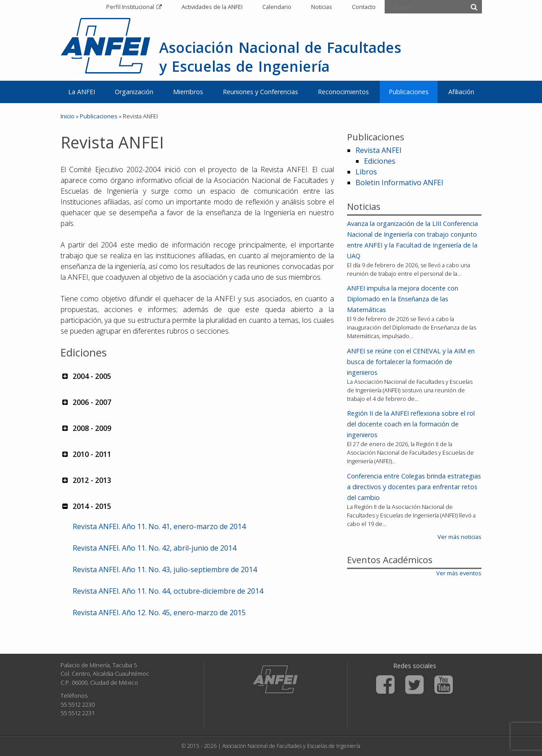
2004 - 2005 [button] (86, 376)
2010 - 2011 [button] (86, 454)
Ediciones (380, 161)
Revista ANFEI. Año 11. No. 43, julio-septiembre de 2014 (165, 569)
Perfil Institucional (130, 7)
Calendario (277, 7)
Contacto (364, 7)
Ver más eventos (459, 573)
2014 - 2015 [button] (86, 506)
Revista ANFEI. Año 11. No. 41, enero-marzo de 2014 (159, 526)
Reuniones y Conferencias (260, 92)
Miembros (188, 92)
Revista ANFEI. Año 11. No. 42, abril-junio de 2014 (154, 548)
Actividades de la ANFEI (212, 7)
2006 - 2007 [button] (86, 402)
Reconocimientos (343, 92)
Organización (134, 92)
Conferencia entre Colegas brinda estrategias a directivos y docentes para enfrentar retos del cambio (414, 487)
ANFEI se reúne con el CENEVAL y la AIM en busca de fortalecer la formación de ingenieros (411, 362)
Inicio (67, 116)
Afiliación (461, 92)
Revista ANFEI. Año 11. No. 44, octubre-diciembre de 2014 (168, 591)
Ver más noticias (460, 537)
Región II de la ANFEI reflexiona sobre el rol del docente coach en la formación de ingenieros (411, 424)
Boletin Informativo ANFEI (399, 182)
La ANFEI (82, 92)
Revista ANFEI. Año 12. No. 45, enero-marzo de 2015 (159, 613)
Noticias (322, 7)
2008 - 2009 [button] (86, 428)
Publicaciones (409, 92)
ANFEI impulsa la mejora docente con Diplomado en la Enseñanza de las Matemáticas (403, 299)
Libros (366, 172)
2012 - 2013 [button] (86, 480)
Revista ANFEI (379, 150)
